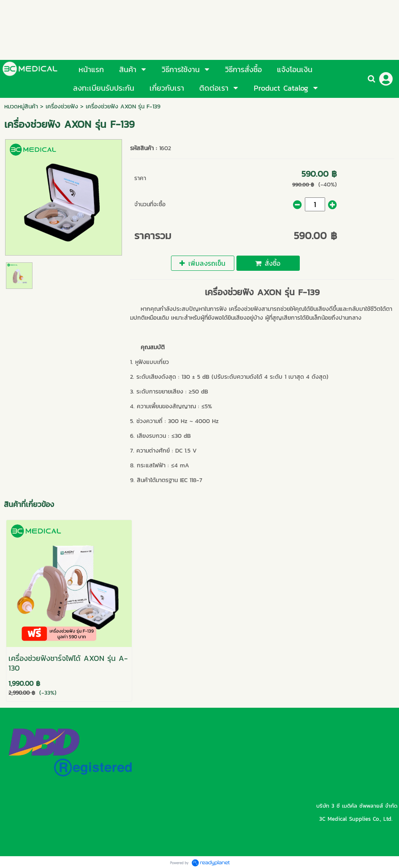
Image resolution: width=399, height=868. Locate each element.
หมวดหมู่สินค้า (21, 106)
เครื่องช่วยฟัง (62, 106)
